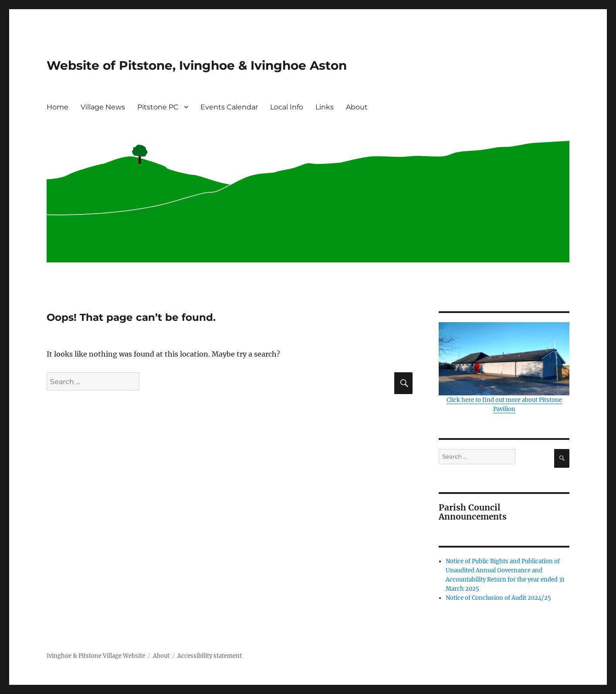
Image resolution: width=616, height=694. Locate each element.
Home (58, 107)
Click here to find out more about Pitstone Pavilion (504, 367)
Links (325, 107)
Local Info (287, 107)
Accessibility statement (210, 656)
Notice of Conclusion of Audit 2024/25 (498, 598)
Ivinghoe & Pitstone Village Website (96, 656)
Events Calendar (229, 107)
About (357, 107)
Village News (103, 107)
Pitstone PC (158, 107)
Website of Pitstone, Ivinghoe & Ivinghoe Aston (197, 65)
